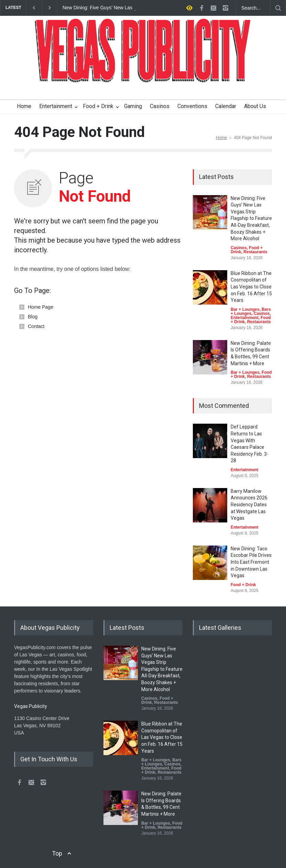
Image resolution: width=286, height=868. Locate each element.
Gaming (133, 106)
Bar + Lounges (245, 309)
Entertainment (56, 106)
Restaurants (255, 252)
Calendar (226, 106)
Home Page (41, 307)
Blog (33, 317)
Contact (36, 326)
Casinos (160, 106)
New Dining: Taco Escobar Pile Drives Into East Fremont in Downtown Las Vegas (251, 562)
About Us (255, 106)
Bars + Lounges (251, 311)
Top (57, 853)
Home (24, 106)
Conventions (192, 106)
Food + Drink (98, 106)
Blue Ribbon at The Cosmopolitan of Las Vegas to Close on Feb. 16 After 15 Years (251, 287)
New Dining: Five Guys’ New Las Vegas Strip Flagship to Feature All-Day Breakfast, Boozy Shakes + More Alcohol (100, 8)
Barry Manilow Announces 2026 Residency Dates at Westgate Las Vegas (249, 505)
